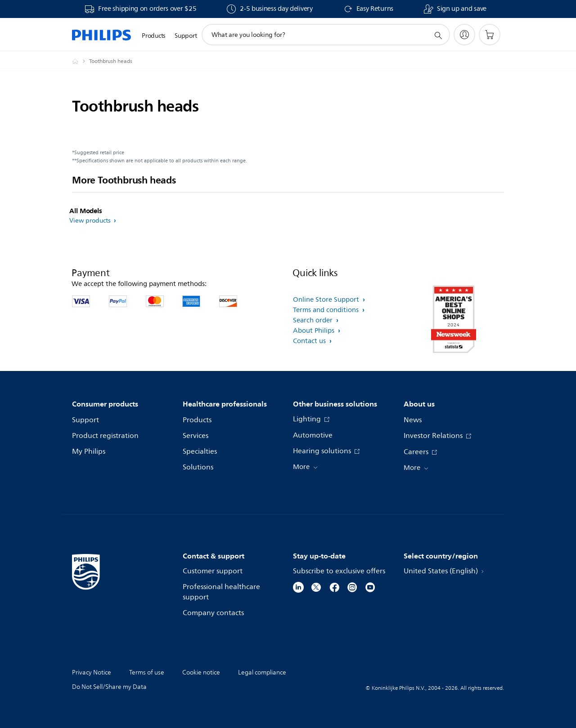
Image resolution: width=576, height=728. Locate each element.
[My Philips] (464, 35)
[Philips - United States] (81, 61)
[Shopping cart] (490, 35)
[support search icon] (438, 35)
